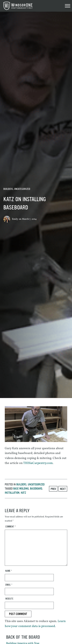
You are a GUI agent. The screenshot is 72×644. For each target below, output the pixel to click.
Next (63, 489)
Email (9, 585)
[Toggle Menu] (68, 6)
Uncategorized (22, 189)
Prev (53, 489)
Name (9, 571)
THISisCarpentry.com (38, 463)
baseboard (36, 489)
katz (23, 493)
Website (9, 599)
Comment (11, 527)
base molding (21, 489)
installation (12, 493)
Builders (8, 189)
